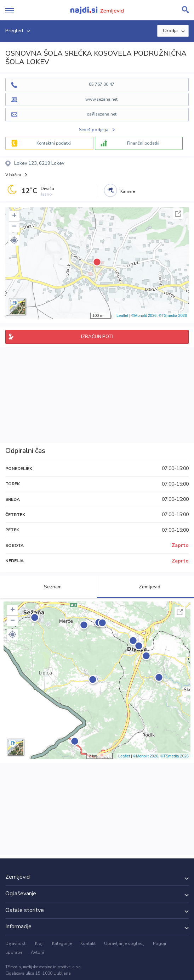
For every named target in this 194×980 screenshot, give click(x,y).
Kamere (128, 191)
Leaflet (122, 315)
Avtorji (37, 952)
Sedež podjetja (94, 130)
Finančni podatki (143, 143)
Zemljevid (145, 587)
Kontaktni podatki (54, 143)
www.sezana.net (101, 99)
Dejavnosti (16, 943)
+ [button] (14, 216)
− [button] (14, 227)
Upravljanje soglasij (124, 943)
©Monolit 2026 (144, 315)
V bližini (13, 175)
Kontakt (88, 943)
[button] (14, 240)
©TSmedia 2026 (173, 315)
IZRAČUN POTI (97, 337)
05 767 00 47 (102, 84)
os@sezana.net (102, 114)
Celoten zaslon (178, 214)
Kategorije (62, 943)
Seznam (49, 587)
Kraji (39, 943)
